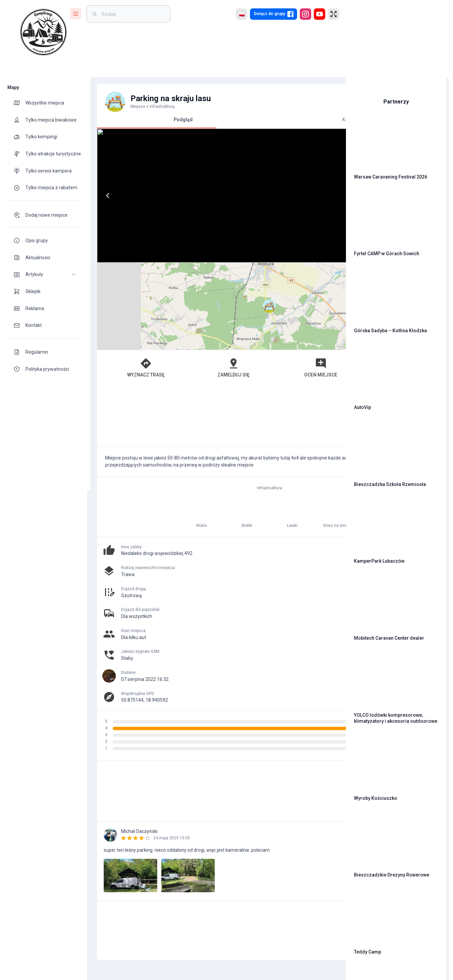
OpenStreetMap (295, 260)
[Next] (202, 196)
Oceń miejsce (247, 280)
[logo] (43, 32)
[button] (43, 274)
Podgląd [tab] (153, 122)
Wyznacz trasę (128, 280)
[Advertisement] (213, 329)
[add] (318, 837)
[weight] (132, 14)
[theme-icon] (19, 103)
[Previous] (104, 196)
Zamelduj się (188, 280)
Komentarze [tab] (273, 120)
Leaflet (264, 260)
